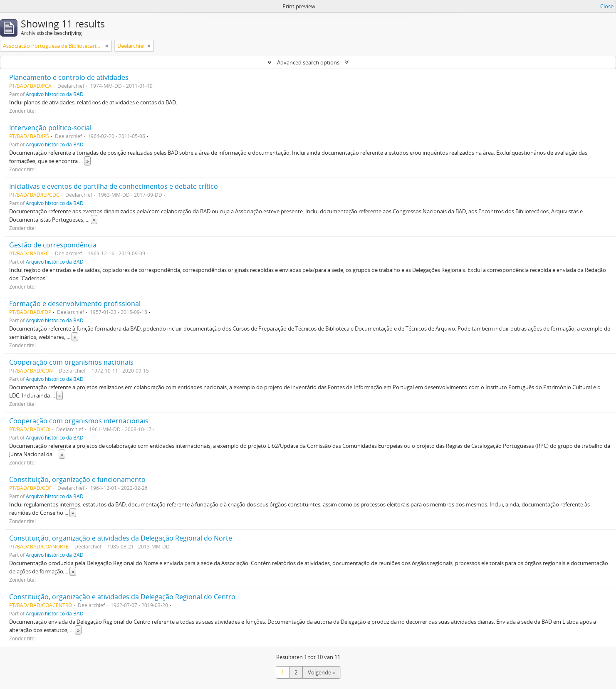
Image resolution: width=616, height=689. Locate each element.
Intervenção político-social (50, 128)
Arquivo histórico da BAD (55, 94)
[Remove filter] (107, 46)
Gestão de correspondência (53, 245)
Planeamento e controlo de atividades (69, 77)
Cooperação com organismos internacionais (79, 421)
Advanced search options (308, 62)
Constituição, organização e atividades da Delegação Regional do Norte (121, 538)
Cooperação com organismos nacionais (71, 362)
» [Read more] (87, 161)
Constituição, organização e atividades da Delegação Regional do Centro (122, 597)
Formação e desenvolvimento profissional (75, 304)
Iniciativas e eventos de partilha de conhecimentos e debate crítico (114, 186)
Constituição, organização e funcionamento (77, 479)
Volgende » (321, 672)
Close (607, 6)
